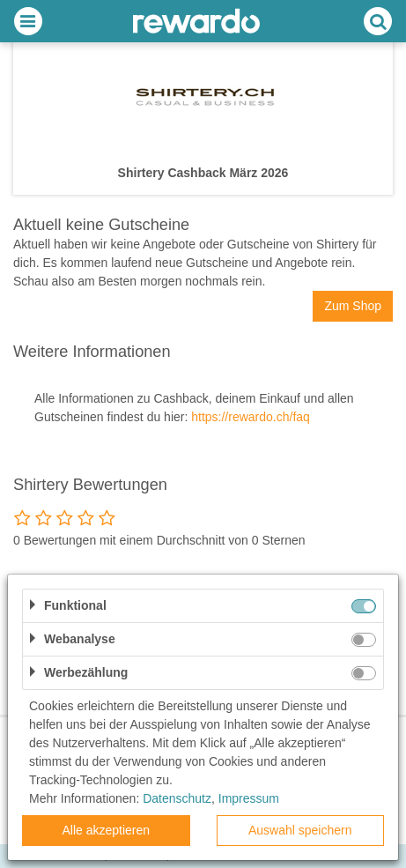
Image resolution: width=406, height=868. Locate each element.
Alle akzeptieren (106, 830)
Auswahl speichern (300, 830)
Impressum (249, 798)
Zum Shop (353, 306)
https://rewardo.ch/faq (251, 417)
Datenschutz (177, 798)
